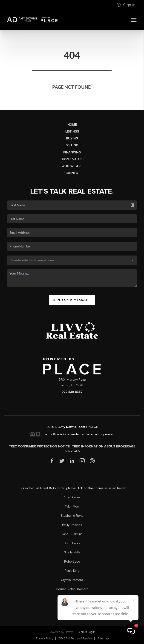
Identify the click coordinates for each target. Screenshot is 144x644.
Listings (72, 132)
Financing (72, 152)
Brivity (69, 632)
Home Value (72, 159)
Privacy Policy (44, 638)
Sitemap (103, 638)
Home (72, 125)
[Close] (134, 600)
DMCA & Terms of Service (75, 638)
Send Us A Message (72, 300)
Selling (72, 145)
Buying (72, 138)
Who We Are (72, 166)
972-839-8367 (72, 392)
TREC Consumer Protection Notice (39, 446)
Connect (72, 173)
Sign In (126, 5)
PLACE (93, 427)
